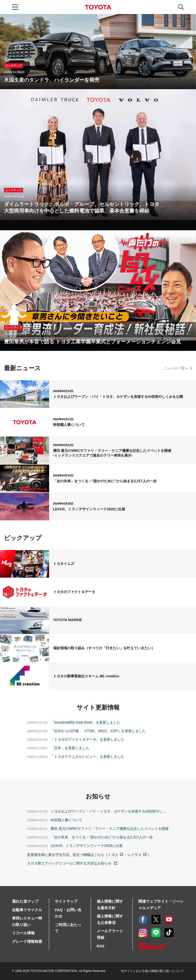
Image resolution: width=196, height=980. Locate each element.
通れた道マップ (25, 901)
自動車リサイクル (27, 910)
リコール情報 (23, 933)
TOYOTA (98, 7)
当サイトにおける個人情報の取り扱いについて (152, 971)
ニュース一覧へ (176, 368)
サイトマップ (66, 901)
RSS (101, 946)
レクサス (135, 855)
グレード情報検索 (27, 941)
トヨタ (113, 855)
